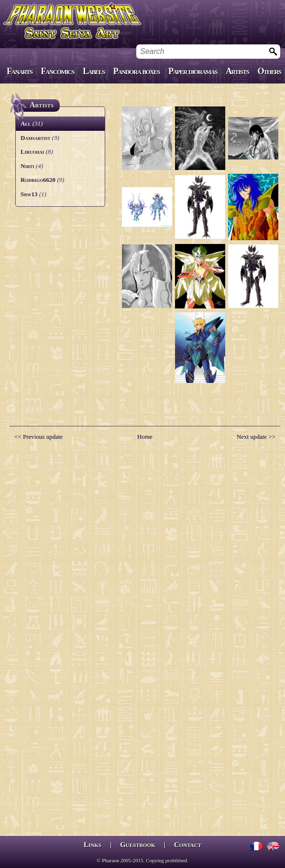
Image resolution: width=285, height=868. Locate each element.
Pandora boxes (137, 71)
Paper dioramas (193, 71)
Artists (237, 71)
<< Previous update (38, 437)
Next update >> (256, 437)
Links (93, 845)
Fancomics (58, 71)
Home (145, 437)
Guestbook (137, 845)
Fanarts (20, 71)
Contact (188, 845)
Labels (94, 71)
